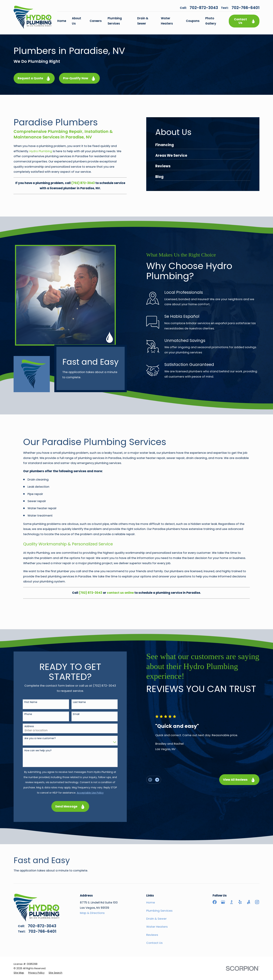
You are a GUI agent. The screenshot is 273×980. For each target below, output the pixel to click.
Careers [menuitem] (96, 21)
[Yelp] (240, 902)
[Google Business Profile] (223, 902)
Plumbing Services (159, 911)
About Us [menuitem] (77, 21)
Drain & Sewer (156, 919)
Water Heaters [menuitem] (167, 21)
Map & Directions (92, 913)
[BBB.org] (231, 902)
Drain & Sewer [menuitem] (143, 21)
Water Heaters (157, 927)
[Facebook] (215, 902)
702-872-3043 (204, 8)
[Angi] (249, 902)
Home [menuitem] (62, 21)
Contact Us (245, 21)
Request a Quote (34, 78)
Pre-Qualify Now (79, 78)
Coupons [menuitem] (193, 21)
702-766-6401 (245, 8)
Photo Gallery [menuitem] (211, 21)
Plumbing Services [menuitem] (115, 21)
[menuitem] (19, 973)
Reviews (152, 935)
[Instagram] (257, 902)
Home (151, 902)
